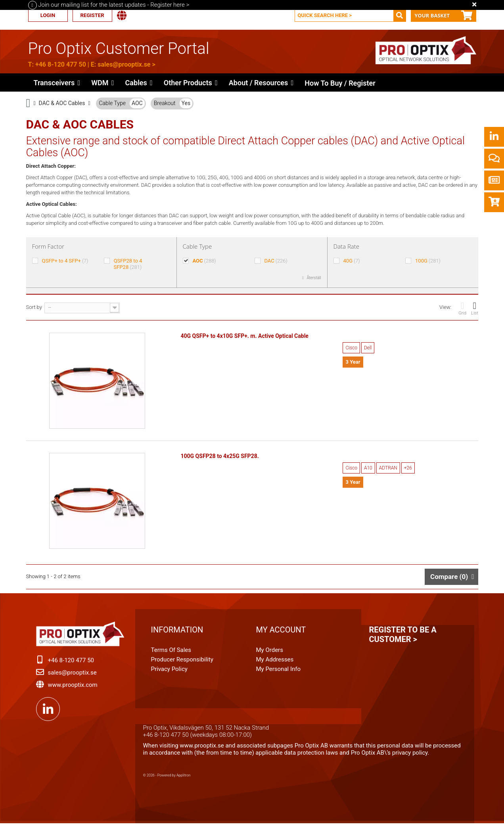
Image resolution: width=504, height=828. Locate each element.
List (474, 308)
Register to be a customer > (403, 638)
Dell (368, 348)
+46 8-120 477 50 (61, 64)
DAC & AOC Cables (62, 103)
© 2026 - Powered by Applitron (167, 778)
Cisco (351, 348)
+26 (408, 470)
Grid (462, 308)
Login (48, 15)
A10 (368, 470)
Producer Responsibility (182, 663)
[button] (191, 82)
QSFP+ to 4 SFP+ (65, 261)
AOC (137, 103)
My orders (270, 653)
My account (281, 633)
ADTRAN (388, 470)
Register (92, 15)
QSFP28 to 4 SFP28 (128, 264)
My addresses (275, 663)
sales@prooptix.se (124, 64)
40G (352, 261)
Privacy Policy (169, 672)
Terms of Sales (171, 653)
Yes (186, 103)
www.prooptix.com (73, 688)
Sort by (34, 307)
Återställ (313, 278)
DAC (276, 261)
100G (428, 261)
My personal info (279, 672)
